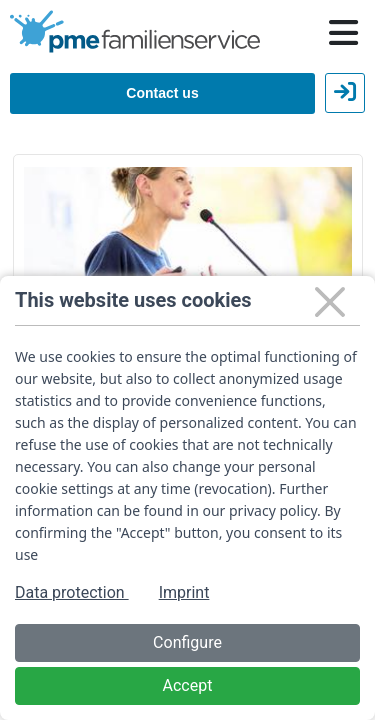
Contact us (162, 93)
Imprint (184, 592)
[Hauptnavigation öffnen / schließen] (343, 33)
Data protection (72, 592)
